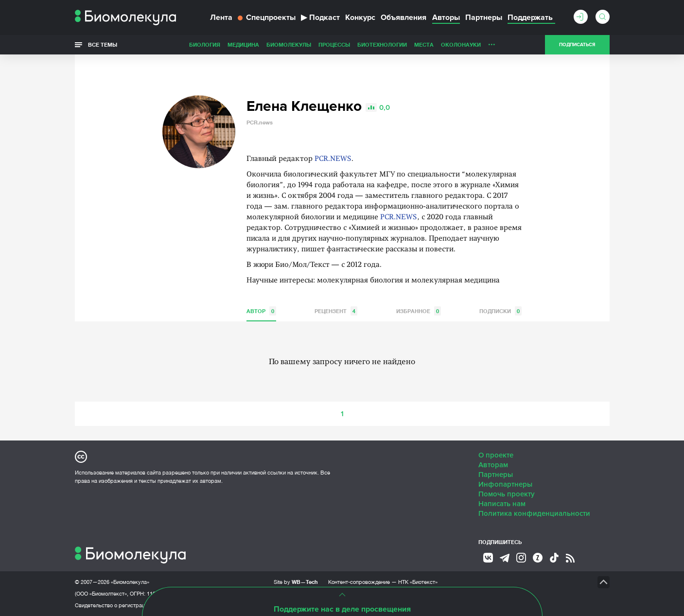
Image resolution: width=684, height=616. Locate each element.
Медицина (243, 44)
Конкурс (360, 18)
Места (424, 44)
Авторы (446, 18)
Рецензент (336, 311)
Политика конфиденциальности (534, 513)
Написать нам (502, 504)
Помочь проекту (507, 494)
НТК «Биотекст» (418, 582)
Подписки (500, 311)
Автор (261, 311)
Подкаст (320, 18)
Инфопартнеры (505, 484)
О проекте (496, 455)
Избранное (419, 311)
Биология (205, 44)
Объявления (403, 18)
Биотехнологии (382, 44)
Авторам (493, 465)
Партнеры (484, 18)
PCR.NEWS (333, 159)
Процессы (334, 44)
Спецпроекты (267, 18)
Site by (296, 582)
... (492, 42)
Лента (221, 18)
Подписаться (577, 45)
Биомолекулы (289, 44)
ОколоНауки (461, 44)
